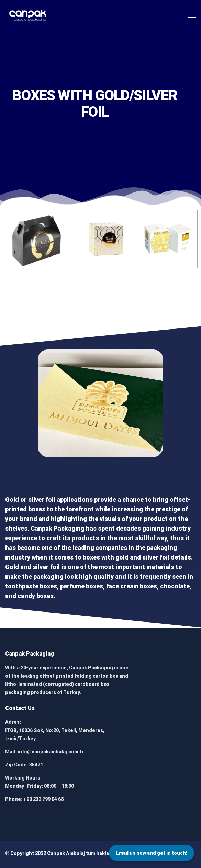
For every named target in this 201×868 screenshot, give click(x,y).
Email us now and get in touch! (152, 853)
